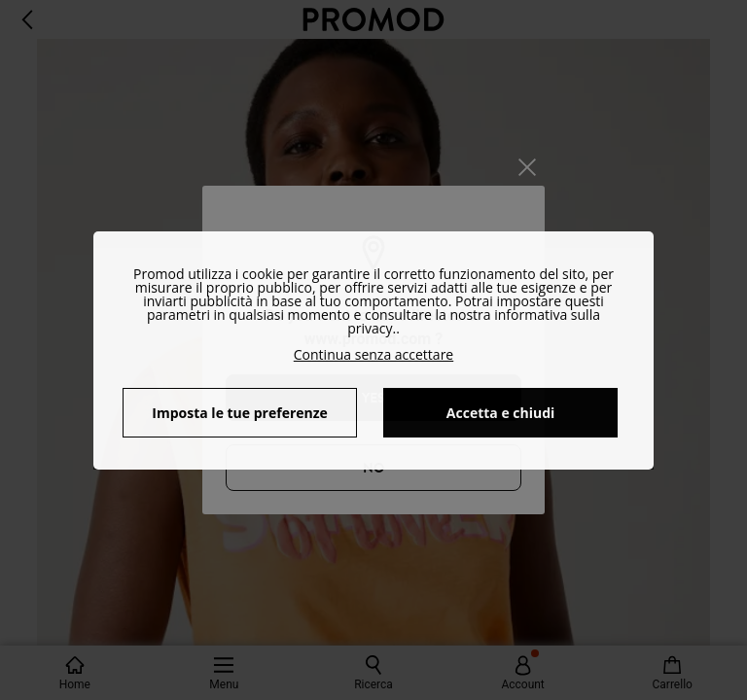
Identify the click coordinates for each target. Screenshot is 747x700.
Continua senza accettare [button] (373, 354)
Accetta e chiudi (501, 413)
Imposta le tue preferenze (240, 413)
